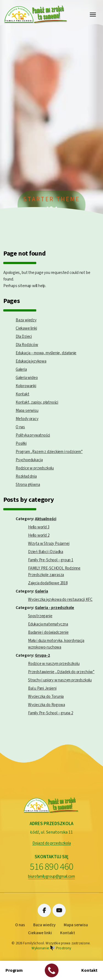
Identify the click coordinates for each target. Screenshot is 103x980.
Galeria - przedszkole (55, 608)
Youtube (59, 910)
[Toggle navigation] (93, 15)
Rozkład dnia (26, 476)
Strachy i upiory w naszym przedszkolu (60, 680)
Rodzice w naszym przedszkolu (54, 664)
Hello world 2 (39, 535)
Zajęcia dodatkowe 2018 (48, 583)
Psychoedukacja (29, 460)
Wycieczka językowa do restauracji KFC (60, 600)
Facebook (44, 910)
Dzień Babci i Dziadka (46, 552)
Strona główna (28, 485)
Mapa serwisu (27, 411)
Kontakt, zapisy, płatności (37, 402)
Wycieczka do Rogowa (46, 705)
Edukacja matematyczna (48, 624)
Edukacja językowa (31, 361)
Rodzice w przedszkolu (35, 468)
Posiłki (21, 444)
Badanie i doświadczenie (48, 632)
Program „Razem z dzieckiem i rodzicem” (49, 452)
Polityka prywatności (33, 435)
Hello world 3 (39, 527)
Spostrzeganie (40, 616)
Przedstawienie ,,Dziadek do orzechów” (61, 672)
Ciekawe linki (26, 328)
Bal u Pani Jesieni (42, 688)
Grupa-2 (42, 655)
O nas (20, 427)
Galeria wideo (27, 378)
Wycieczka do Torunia (46, 697)
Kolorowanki (26, 386)
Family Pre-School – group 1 (51, 560)
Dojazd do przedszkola (52, 843)
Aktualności (46, 519)
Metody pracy (27, 419)
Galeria (21, 369)
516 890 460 (52, 867)
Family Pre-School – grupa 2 (51, 713)
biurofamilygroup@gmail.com (51, 876)
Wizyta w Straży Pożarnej (49, 544)
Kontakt (23, 394)
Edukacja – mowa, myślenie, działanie (46, 353)
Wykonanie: (51, 948)
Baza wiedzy (26, 320)
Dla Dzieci (24, 337)
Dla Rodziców (27, 345)
